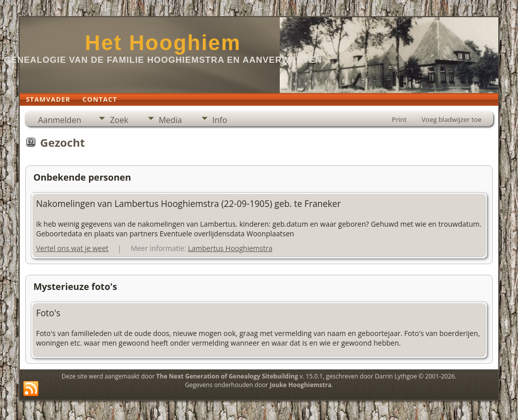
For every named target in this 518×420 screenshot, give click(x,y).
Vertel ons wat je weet (72, 248)
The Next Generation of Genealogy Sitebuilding (227, 376)
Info (220, 120)
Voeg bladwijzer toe (452, 119)
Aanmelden (59, 120)
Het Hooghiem (163, 43)
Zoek (119, 120)
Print (399, 119)
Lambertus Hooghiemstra (230, 248)
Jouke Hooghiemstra (300, 385)
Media (170, 120)
